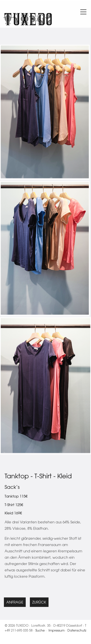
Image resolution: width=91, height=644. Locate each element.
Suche (40, 631)
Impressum (57, 631)
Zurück (39, 603)
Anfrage (15, 603)
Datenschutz (77, 631)
